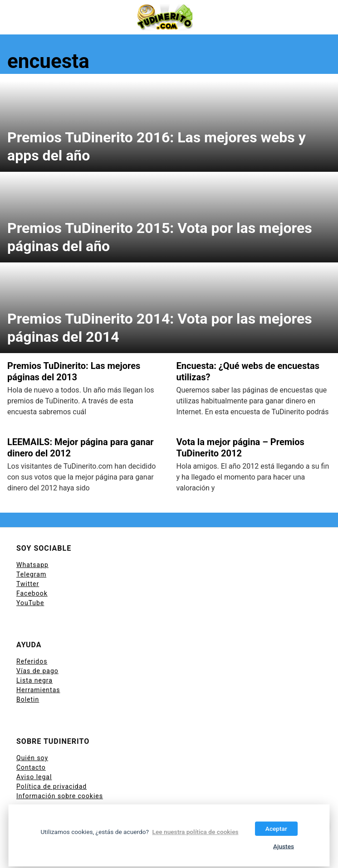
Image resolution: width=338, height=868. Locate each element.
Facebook (32, 593)
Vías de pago (37, 671)
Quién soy (32, 758)
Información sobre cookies (60, 796)
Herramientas (38, 690)
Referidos (32, 661)
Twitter (28, 584)
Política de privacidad (51, 786)
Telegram (31, 574)
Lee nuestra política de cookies (195, 832)
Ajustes (284, 846)
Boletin (28, 699)
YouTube (30, 603)
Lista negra (34, 680)
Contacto (31, 767)
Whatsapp (32, 565)
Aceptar (276, 829)
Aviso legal (34, 777)
